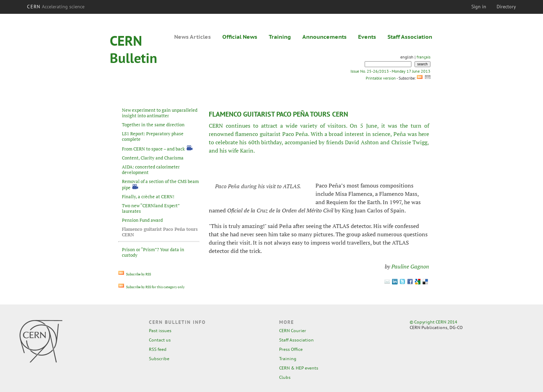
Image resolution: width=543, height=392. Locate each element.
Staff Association (410, 37)
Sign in (479, 7)
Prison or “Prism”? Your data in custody (153, 252)
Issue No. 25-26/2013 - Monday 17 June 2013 (390, 71)
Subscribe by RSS (135, 274)
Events (367, 37)
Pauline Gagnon (410, 266)
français (424, 57)
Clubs (285, 377)
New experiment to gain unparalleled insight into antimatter (160, 113)
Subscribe (159, 359)
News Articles (193, 37)
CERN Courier (293, 331)
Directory (506, 7)
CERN (56, 7)
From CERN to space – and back (153, 149)
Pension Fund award (142, 220)
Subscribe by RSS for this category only (152, 287)
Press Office (291, 349)
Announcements (324, 37)
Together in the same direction (153, 125)
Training (280, 37)
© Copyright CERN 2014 (433, 322)
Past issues (160, 331)
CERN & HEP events (299, 368)
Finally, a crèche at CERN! (148, 197)
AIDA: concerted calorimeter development (151, 170)
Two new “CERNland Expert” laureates (151, 208)
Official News (240, 37)
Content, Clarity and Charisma (153, 158)
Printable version (381, 78)
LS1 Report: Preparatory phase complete (153, 136)
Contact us (160, 340)
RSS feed (158, 349)
